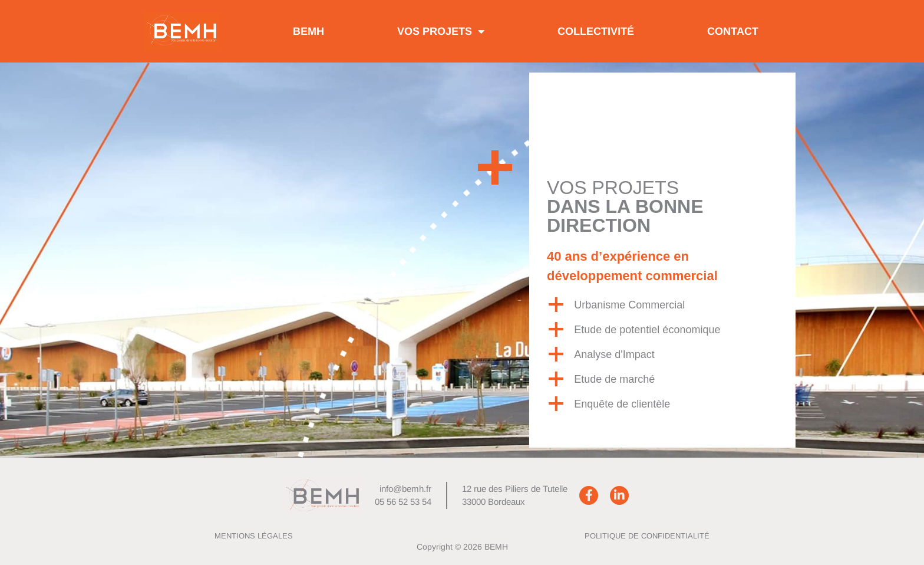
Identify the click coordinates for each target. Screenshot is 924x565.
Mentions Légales (254, 536)
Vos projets (441, 31)
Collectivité (596, 31)
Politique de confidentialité (647, 536)
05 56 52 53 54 (403, 502)
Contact (733, 31)
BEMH (308, 31)
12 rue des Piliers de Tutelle (515, 489)
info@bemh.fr (405, 489)
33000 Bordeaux (494, 502)
